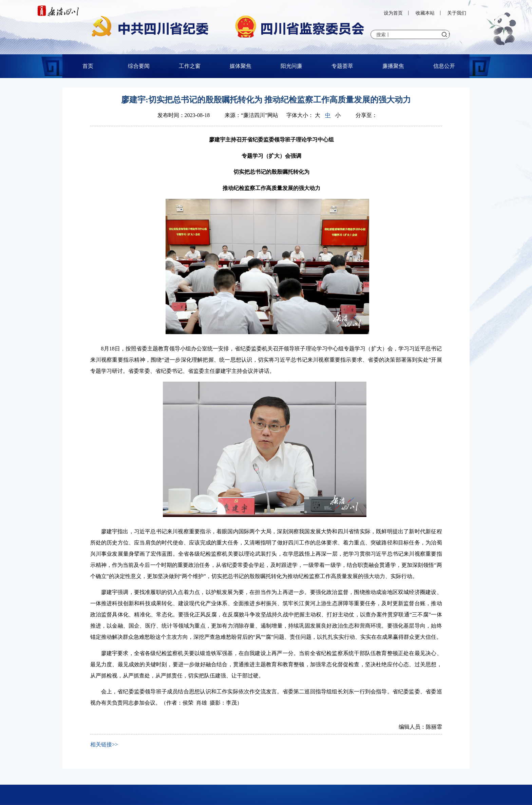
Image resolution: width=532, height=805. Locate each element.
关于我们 (457, 13)
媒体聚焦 (241, 66)
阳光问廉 (291, 66)
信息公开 (444, 66)
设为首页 (393, 13)
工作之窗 (190, 66)
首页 (88, 66)
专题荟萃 (342, 66)
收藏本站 (425, 13)
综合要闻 (139, 66)
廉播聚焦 (393, 66)
